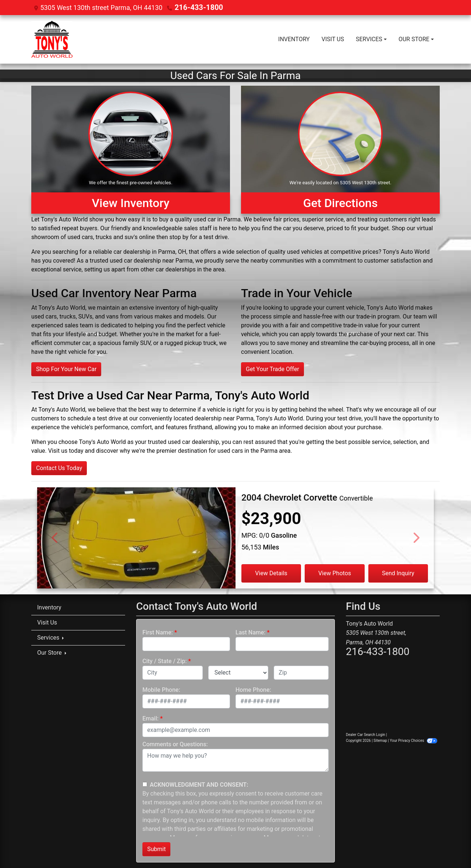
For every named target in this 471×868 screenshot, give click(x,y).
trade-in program (378, 316)
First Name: (158, 632)
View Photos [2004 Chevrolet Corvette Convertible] (335, 573)
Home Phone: (253, 689)
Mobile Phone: (161, 689)
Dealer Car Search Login (366, 734)
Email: (150, 718)
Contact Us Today (59, 468)
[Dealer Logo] (52, 39)
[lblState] (238, 672)
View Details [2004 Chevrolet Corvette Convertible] (271, 573)
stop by (179, 237)
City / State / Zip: (165, 661)
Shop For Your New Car (66, 369)
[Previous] (55, 538)
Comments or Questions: (175, 744)
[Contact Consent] (145, 784)
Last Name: (251, 632)
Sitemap (380, 740)
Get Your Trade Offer (272, 369)
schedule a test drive (94, 418)
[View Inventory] (131, 149)
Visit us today (66, 450)
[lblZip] (301, 672)
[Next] (416, 538)
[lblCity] (173, 672)
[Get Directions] (340, 149)
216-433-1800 (196, 7)
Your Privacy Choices (413, 740)
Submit (156, 849)
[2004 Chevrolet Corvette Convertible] (136, 549)
